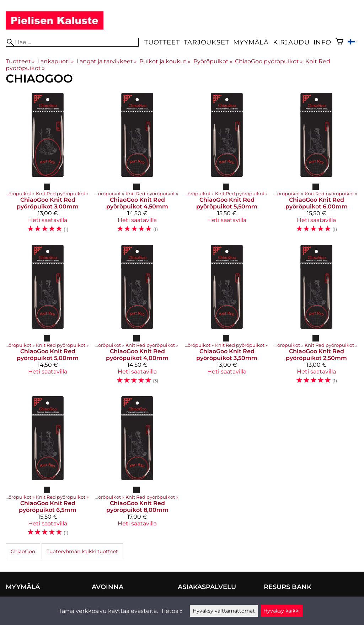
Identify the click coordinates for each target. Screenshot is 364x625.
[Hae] (72, 42)
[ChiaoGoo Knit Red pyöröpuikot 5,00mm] (48, 318)
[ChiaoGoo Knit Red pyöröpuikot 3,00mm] (48, 166)
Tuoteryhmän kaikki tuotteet (82, 551)
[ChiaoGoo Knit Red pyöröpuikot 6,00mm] (316, 166)
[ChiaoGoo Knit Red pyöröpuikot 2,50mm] (316, 318)
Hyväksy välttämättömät (224, 611)
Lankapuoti (55, 61)
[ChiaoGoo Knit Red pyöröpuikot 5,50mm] (227, 166)
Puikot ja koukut (165, 61)
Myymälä (251, 42)
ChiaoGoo (23, 551)
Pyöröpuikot (213, 61)
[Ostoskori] (339, 42)
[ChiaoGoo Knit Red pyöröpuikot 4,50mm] (137, 166)
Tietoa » (172, 611)
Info (322, 42)
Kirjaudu (291, 42)
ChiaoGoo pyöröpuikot (269, 61)
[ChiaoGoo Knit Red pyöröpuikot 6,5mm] (48, 469)
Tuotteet (162, 42)
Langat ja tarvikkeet (107, 61)
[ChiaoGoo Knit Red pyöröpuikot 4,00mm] (137, 318)
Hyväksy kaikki (282, 611)
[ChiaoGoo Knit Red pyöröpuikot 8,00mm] (137, 469)
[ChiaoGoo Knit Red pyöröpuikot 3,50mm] (227, 318)
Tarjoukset (206, 42)
